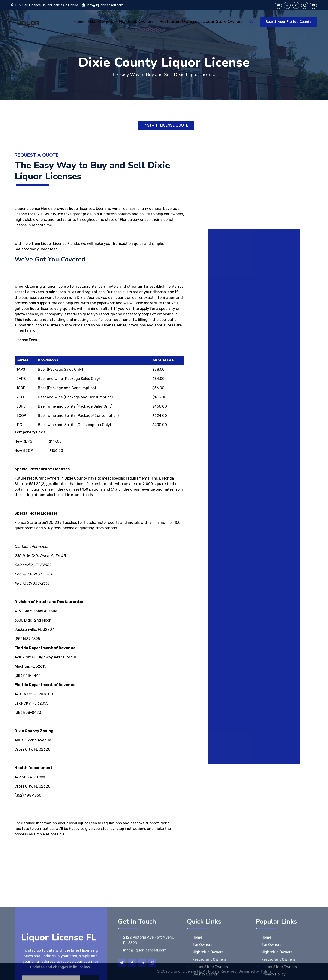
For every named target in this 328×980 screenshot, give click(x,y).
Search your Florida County (288, 22)
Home (194, 974)
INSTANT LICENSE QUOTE (166, 125)
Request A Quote (36, 155)
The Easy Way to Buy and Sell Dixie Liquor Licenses (164, 75)
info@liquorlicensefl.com (102, 5)
